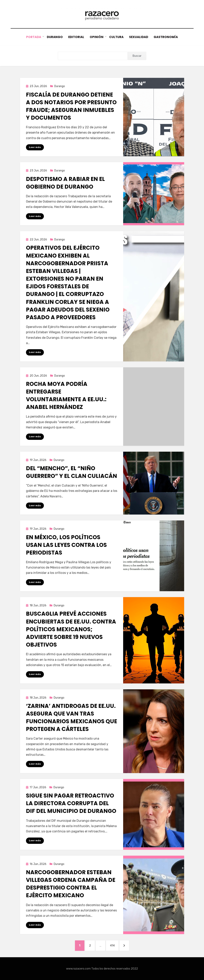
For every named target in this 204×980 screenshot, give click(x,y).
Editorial (76, 37)
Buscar (137, 56)
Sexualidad (139, 37)
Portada (33, 37)
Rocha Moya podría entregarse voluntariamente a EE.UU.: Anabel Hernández (66, 396)
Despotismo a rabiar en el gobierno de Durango (65, 183)
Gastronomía (166, 37)
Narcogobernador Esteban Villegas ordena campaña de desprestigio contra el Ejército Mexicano (71, 884)
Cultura (116, 37)
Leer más (35, 147)
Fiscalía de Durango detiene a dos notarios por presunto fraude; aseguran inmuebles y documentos (71, 106)
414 (114, 945)
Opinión (97, 37)
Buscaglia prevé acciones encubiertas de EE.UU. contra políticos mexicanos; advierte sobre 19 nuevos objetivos (71, 629)
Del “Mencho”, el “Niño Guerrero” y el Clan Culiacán (72, 472)
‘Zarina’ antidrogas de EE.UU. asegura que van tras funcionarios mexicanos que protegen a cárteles (72, 718)
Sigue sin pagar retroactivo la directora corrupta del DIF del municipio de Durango (71, 803)
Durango (54, 37)
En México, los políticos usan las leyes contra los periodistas (66, 545)
